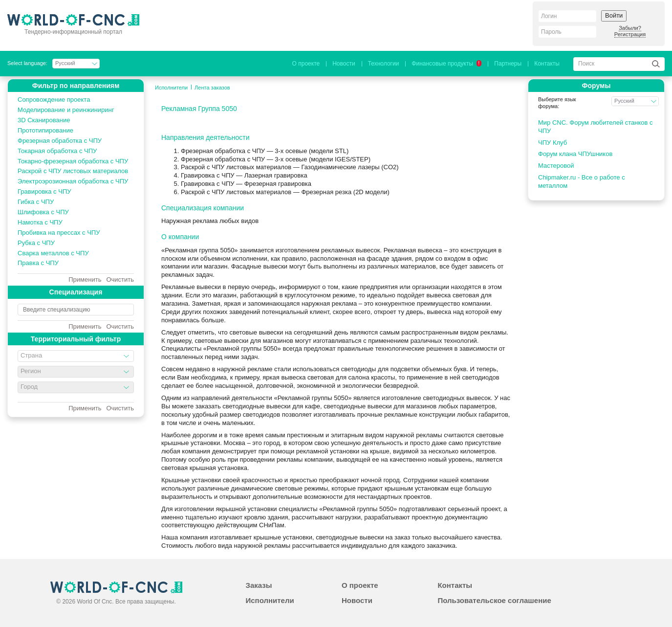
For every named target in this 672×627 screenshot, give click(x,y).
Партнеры (508, 64)
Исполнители (171, 88)
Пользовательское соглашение (494, 600)
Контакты (547, 64)
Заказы (259, 585)
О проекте (306, 64)
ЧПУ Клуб (553, 143)
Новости (344, 64)
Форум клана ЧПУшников (575, 154)
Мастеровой (556, 166)
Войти (614, 15)
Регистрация (630, 34)
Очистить (120, 280)
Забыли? (630, 28)
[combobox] (76, 356)
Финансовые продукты (446, 64)
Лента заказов (212, 88)
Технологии (384, 64)
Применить (85, 280)
